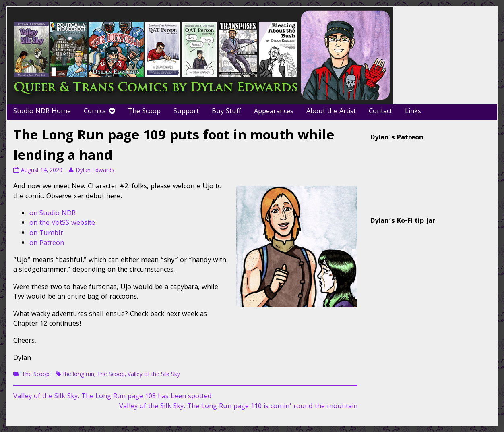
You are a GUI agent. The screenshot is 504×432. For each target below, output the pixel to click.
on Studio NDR (53, 214)
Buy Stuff (226, 112)
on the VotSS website (62, 223)
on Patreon (47, 244)
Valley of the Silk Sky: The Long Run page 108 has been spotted (113, 397)
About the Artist (331, 112)
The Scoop (144, 112)
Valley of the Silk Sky (154, 375)
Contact (380, 112)
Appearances (274, 112)
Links (413, 112)
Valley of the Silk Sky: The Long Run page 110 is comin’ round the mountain (238, 407)
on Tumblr (46, 234)
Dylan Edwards (95, 171)
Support (186, 112)
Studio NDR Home (42, 112)
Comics (95, 112)
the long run (79, 375)
